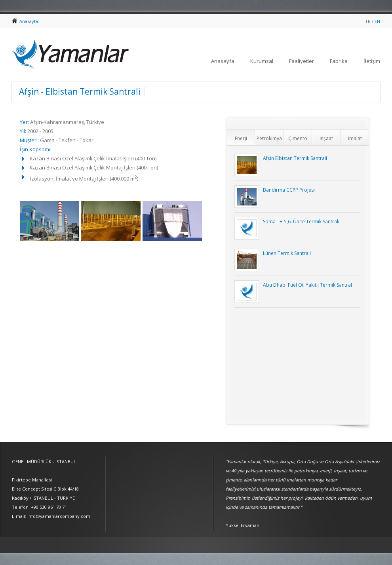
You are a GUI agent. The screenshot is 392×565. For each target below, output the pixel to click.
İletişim (372, 61)
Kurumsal (262, 61)
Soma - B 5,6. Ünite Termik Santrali (301, 222)
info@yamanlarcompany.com (59, 516)
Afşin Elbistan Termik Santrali (295, 158)
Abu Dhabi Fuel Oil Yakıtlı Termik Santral (307, 285)
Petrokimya (269, 138)
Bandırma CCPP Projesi (289, 190)
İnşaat (326, 138)
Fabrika (339, 61)
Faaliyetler (302, 61)
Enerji (241, 138)
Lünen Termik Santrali (287, 253)
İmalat (355, 138)
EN (377, 21)
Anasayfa (29, 21)
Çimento (298, 138)
